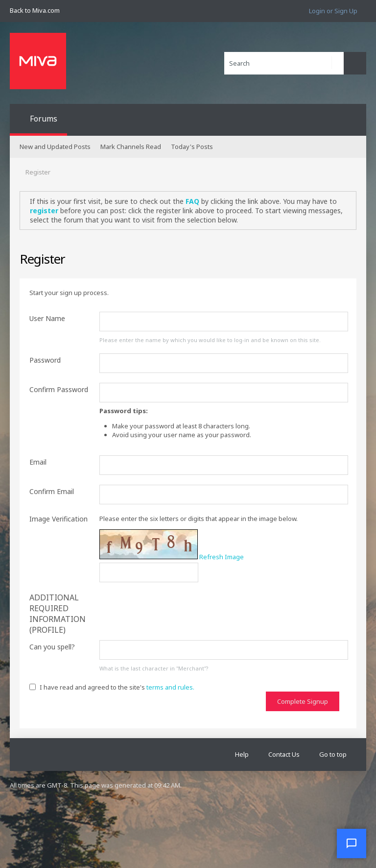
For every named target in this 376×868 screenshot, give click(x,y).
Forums (44, 119)
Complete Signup (303, 701)
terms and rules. (170, 687)
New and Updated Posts (55, 147)
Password (45, 360)
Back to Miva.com (35, 10)
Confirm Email (52, 491)
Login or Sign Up (333, 11)
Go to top (333, 754)
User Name (47, 318)
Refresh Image (222, 557)
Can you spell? (52, 647)
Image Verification (59, 519)
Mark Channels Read (131, 147)
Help (242, 754)
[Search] (284, 63)
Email (38, 462)
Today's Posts (192, 147)
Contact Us (284, 754)
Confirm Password (59, 389)
